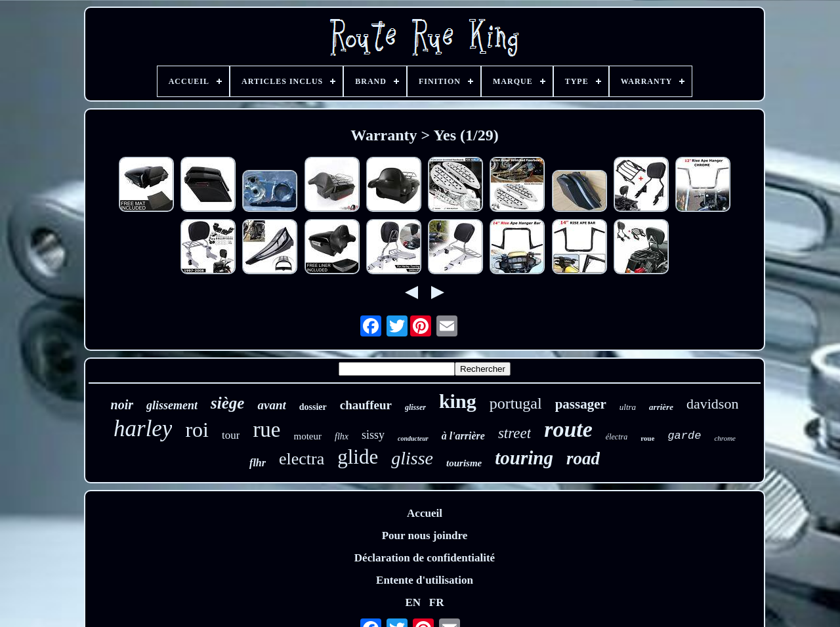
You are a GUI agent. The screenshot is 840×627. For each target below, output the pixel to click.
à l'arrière (463, 436)
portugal (516, 403)
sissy (373, 435)
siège (227, 403)
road (583, 458)
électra (617, 437)
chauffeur (366, 405)
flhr (258, 463)
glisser (415, 407)
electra (302, 459)
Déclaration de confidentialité (425, 558)
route (568, 429)
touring (524, 458)
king (458, 401)
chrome (725, 438)
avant (271, 405)
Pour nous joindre (425, 536)
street (514, 433)
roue (647, 438)
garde (684, 436)
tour (231, 435)
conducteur (413, 438)
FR (437, 602)
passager (581, 404)
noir (122, 405)
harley (143, 429)
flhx (342, 436)
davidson (712, 404)
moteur (308, 436)
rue (266, 430)
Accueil (425, 513)
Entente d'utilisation (425, 580)
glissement (172, 405)
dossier (313, 407)
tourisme (464, 463)
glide (358, 457)
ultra (628, 407)
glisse (412, 458)
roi (197, 430)
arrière (661, 407)
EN (413, 602)
